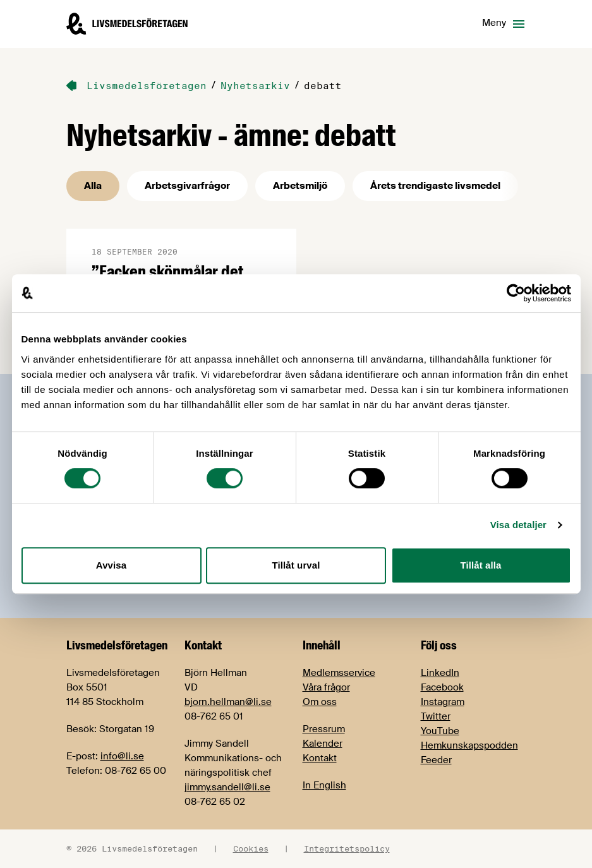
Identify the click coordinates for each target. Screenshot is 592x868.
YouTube (440, 731)
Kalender (323, 744)
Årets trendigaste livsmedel (435, 186)
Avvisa (111, 565)
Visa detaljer (518, 525)
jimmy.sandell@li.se (227, 787)
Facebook (442, 687)
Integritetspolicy (347, 848)
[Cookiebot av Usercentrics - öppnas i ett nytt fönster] (516, 293)
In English (324, 785)
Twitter (436, 716)
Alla (93, 186)
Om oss (320, 702)
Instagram (443, 702)
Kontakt (320, 758)
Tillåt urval (296, 565)
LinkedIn (440, 673)
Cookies (251, 848)
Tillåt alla (480, 565)
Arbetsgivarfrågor (187, 186)
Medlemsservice (339, 673)
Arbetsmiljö (300, 186)
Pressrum (324, 729)
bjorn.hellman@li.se (228, 702)
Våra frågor (326, 687)
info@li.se (122, 756)
